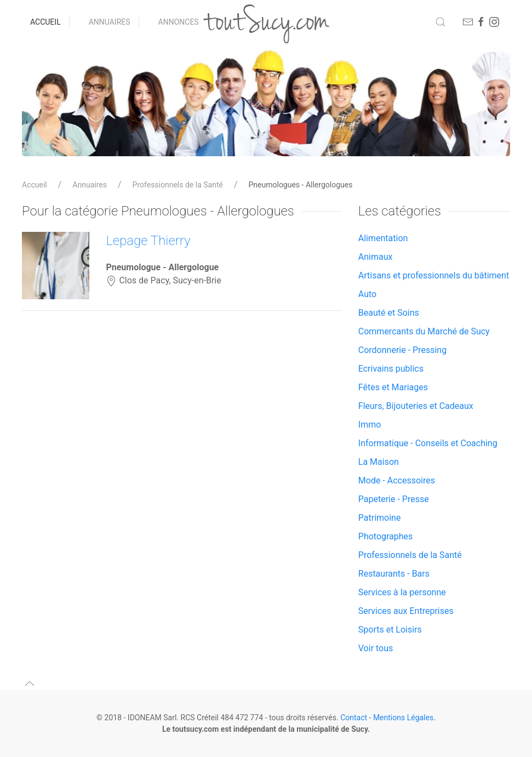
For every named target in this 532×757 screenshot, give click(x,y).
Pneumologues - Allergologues (301, 185)
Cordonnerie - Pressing (402, 350)
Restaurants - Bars (394, 574)
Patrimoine (380, 518)
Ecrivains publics (391, 369)
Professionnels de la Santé (178, 185)
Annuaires (110, 22)
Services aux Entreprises (406, 611)
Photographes (386, 536)
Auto (367, 294)
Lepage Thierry (148, 241)
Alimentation (383, 238)
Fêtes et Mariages (393, 387)
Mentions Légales (403, 718)
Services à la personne (402, 592)
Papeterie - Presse (394, 499)
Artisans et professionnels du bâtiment (434, 275)
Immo (370, 425)
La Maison (379, 462)
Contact (354, 718)
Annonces (179, 22)
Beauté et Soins (389, 313)
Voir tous (376, 648)
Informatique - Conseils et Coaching (428, 443)
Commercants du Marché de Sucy (424, 331)
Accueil (45, 22)
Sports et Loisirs (390, 630)
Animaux (376, 257)
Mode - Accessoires (397, 480)
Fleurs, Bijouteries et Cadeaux (416, 406)
